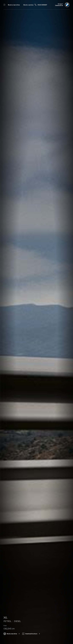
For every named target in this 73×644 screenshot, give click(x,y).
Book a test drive (14, 5)
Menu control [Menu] (5, 5)
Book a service (28, 5)
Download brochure (31, 634)
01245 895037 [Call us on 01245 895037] (42, 5)
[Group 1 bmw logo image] (62, 5)
